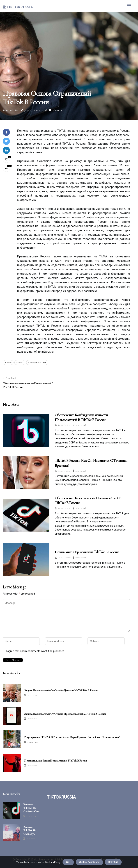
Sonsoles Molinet (12, 110)
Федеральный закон (38, 362)
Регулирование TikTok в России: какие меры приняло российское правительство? (72, 737)
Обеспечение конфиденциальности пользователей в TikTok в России (81, 417)
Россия (21, 362)
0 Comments (57, 110)
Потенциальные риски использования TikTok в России (56, 761)
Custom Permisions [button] (89, 862)
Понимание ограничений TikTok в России (87, 552)
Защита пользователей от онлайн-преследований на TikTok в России (65, 714)
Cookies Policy (52, 862)
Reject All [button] (113, 862)
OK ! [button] (68, 862)
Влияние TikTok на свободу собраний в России (30, 831)
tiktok (9, 362)
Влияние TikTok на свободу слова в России (32, 808)
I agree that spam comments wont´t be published (35, 651)
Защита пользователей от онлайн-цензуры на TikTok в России (61, 691)
